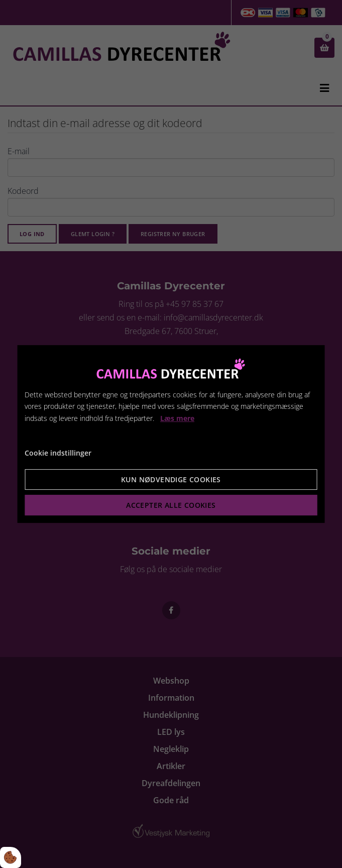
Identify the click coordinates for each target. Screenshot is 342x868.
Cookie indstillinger (58, 453)
